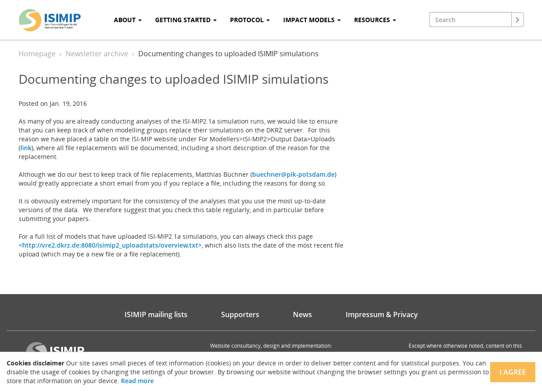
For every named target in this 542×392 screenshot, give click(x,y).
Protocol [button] (250, 20)
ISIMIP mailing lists (156, 314)
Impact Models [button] (312, 20)
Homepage (37, 54)
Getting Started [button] (186, 20)
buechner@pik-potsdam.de (293, 174)
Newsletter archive (97, 54)
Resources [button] (375, 20)
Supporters (240, 314)
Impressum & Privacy (382, 314)
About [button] (128, 20)
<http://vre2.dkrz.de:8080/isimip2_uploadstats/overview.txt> (110, 245)
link (26, 148)
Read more (137, 381)
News (302, 314)
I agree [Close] (513, 372)
